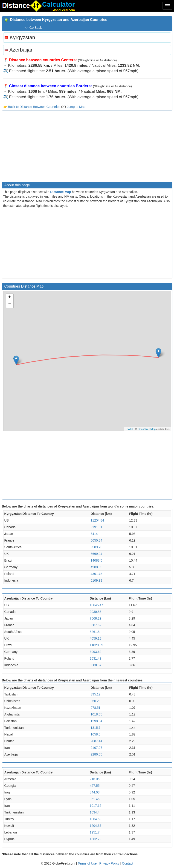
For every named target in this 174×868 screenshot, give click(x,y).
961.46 (95, 799)
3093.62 (96, 652)
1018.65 (97, 714)
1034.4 (95, 812)
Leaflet (129, 429)
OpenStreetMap (147, 429)
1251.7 (95, 832)
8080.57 (96, 665)
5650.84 (97, 540)
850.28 (96, 701)
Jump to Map (76, 107)
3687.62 (96, 625)
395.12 (96, 694)
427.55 (95, 786)
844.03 (95, 792)
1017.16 (96, 806)
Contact (128, 863)
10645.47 (96, 605)
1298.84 (97, 721)
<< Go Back (33, 28)
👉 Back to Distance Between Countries (32, 107)
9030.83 (96, 612)
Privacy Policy (110, 863)
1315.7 (96, 728)
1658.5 (96, 734)
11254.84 (97, 520)
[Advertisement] (87, 147)
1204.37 (96, 826)
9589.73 (97, 547)
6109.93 (97, 580)
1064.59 (96, 819)
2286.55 (97, 754)
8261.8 (95, 632)
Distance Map (61, 192)
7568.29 (96, 618)
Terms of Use (88, 863)
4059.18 (96, 638)
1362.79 (96, 839)
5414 (94, 534)
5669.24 (97, 554)
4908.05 (97, 567)
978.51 (96, 708)
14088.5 (97, 560)
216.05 (95, 779)
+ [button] (10, 297)
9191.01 (97, 527)
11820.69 (96, 645)
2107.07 (97, 748)
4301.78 (97, 574)
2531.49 (96, 658)
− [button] (10, 304)
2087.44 (97, 741)
